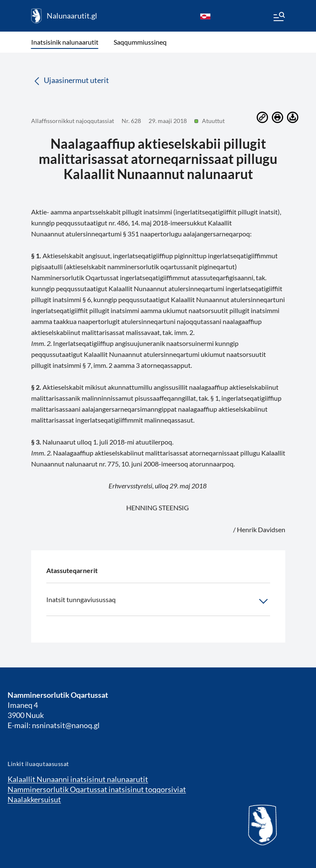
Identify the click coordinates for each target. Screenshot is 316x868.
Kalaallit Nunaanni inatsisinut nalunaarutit (78, 779)
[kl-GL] (205, 16)
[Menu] (279, 18)
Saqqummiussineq (140, 42)
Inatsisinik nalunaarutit (65, 42)
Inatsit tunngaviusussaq (158, 601)
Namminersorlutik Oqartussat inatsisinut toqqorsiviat (97, 789)
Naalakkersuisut (34, 799)
